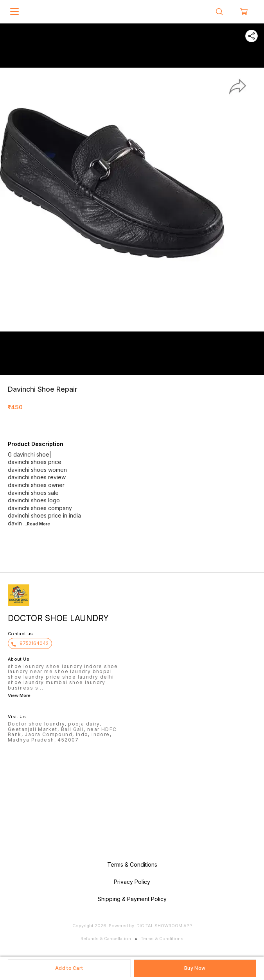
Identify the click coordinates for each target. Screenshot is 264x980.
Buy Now (195, 968)
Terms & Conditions (162, 939)
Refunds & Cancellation (106, 939)
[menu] (14, 12)
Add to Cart (69, 968)
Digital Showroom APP (164, 926)
